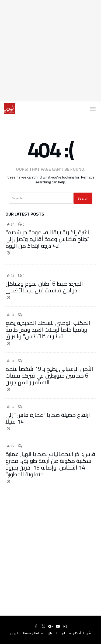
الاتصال (53, 633)
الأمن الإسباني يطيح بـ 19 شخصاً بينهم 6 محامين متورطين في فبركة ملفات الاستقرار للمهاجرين (49, 376)
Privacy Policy (33, 633)
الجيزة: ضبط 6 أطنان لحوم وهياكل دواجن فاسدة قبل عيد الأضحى (44, 287)
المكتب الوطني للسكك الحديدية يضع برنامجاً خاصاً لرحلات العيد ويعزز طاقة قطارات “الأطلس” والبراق (48, 330)
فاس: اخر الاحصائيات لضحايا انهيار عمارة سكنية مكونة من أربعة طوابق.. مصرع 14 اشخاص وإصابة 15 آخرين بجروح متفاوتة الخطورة (50, 464)
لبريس (14, 633)
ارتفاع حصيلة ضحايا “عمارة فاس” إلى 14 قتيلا (48, 418)
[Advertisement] (50, 51)
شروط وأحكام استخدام (76, 633)
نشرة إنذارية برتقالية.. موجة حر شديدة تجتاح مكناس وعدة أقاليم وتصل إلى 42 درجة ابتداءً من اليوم (47, 239)
